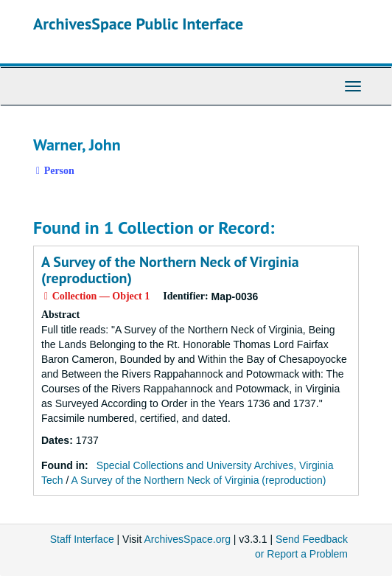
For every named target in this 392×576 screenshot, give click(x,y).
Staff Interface (82, 539)
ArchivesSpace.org (187, 539)
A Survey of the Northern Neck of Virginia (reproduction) (170, 270)
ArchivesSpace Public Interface (138, 24)
